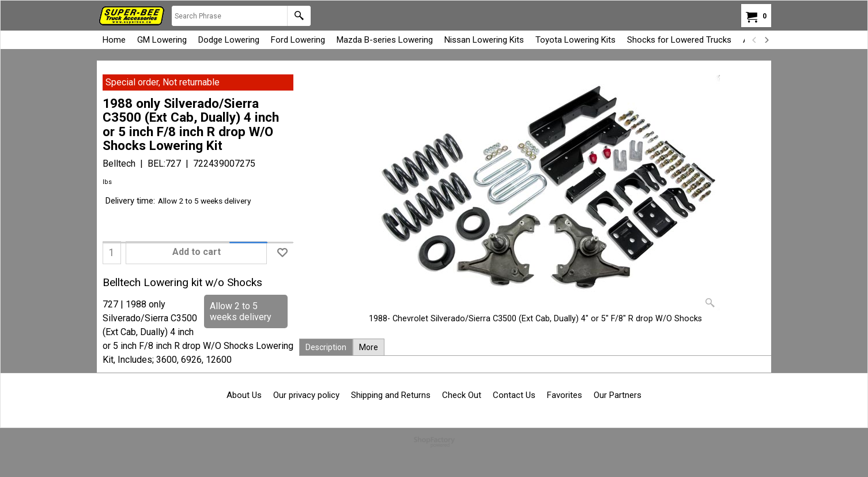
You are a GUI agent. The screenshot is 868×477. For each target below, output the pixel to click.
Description (326, 347)
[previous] (754, 40)
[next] (766, 40)
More (369, 347)
